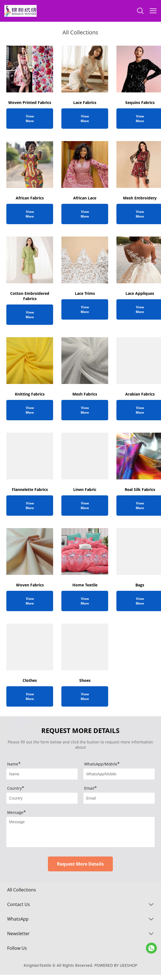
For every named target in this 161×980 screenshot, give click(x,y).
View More (30, 119)
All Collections (22, 890)
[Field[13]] (119, 774)
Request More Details (80, 864)
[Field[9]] (42, 774)
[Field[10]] (42, 798)
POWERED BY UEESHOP (116, 965)
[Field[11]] (119, 798)
